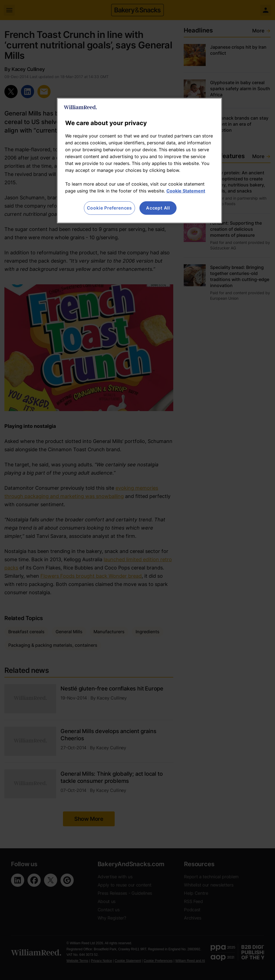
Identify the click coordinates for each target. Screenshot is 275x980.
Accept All (158, 208)
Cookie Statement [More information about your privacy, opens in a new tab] (186, 191)
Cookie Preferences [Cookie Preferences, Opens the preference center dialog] (109, 208)
